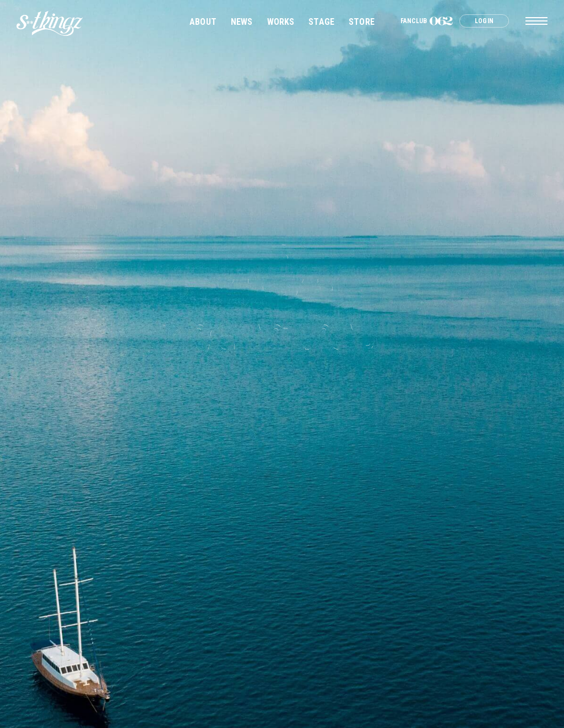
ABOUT (203, 22)
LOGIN (484, 21)
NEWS (242, 22)
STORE (362, 22)
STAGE (321, 22)
